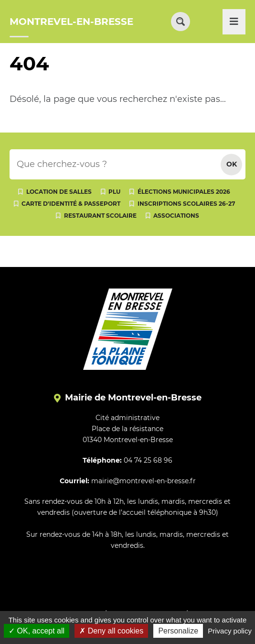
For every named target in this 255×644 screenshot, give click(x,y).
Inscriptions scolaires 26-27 (186, 204)
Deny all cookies (111, 631)
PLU (114, 192)
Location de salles (59, 192)
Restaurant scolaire (100, 216)
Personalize (178, 631)
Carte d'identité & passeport (71, 204)
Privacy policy (230, 631)
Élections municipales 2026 (184, 192)
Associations (176, 216)
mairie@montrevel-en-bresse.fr (143, 481)
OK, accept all (37, 631)
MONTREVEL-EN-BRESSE (71, 22)
